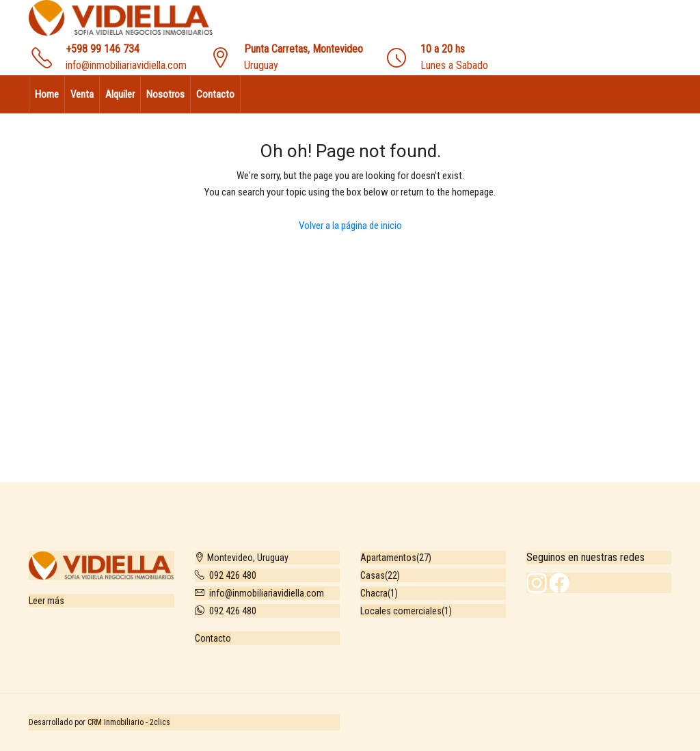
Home (47, 94)
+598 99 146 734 (103, 49)
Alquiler (120, 94)
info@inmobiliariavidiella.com (126, 65)
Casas (373, 575)
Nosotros (165, 94)
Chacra (374, 593)
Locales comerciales (401, 611)
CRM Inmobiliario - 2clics (129, 722)
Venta (82, 94)
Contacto (215, 94)
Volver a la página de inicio (350, 226)
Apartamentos (388, 558)
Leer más (46, 601)
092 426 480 (233, 575)
